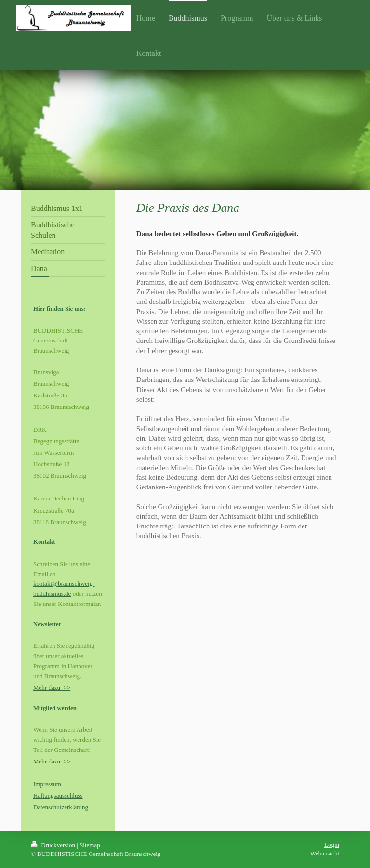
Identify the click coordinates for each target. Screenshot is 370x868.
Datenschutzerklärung (61, 807)
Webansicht (325, 853)
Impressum (47, 784)
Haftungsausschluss (58, 796)
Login (332, 845)
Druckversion (54, 845)
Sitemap (90, 845)
